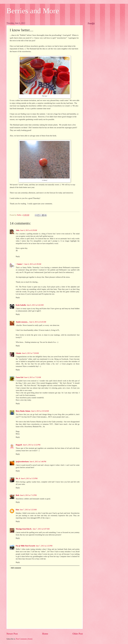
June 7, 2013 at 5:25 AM (28, 510)
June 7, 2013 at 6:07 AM (41, 529)
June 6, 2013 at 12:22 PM (32, 445)
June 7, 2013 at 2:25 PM (44, 546)
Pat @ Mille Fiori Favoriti (25, 546)
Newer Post (12, 634)
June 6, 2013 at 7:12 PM (28, 495)
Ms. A (18, 478)
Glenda (18, 353)
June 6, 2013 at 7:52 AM (33, 377)
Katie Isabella (21, 305)
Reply (18, 256)
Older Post (78, 634)
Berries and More (33, 11)
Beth (17, 495)
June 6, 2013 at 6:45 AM (38, 322)
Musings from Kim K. (24, 529)
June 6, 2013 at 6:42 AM (35, 305)
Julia (18, 230)
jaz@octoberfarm (22, 462)
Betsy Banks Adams (23, 411)
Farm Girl (20, 377)
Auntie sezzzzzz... (22, 322)
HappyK (19, 445)
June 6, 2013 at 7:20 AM (30, 353)
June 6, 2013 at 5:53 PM (29, 478)
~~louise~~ (20, 264)
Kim (17, 510)
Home (45, 634)
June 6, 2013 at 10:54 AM (40, 411)
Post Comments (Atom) (24, 639)
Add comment (16, 568)
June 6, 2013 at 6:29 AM (29, 230)
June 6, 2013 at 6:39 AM (33, 264)
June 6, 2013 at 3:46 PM (38, 462)
